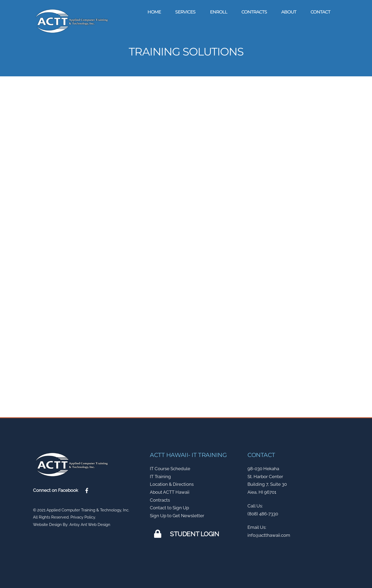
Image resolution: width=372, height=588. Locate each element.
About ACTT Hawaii (170, 491)
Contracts (254, 12)
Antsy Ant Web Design (90, 523)
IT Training (160, 475)
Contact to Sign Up (169, 506)
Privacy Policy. (83, 516)
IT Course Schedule (170, 467)
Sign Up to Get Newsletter (177, 514)
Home (154, 12)
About (289, 12)
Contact (320, 12)
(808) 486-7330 (263, 512)
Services (185, 12)
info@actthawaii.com (269, 534)
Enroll (219, 12)
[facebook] (87, 488)
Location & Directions (172, 483)
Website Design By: (51, 523)
